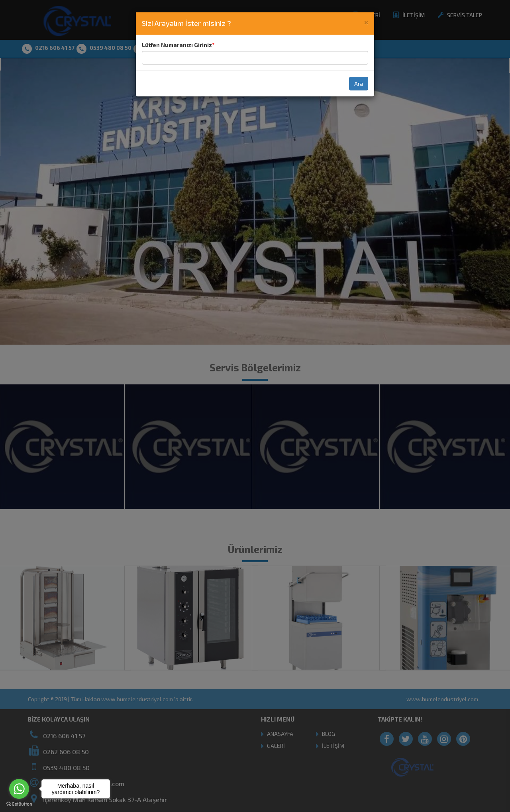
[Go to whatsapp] (19, 789)
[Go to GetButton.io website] (19, 804)
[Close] (366, 22)
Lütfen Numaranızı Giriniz (177, 45)
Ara (359, 83)
